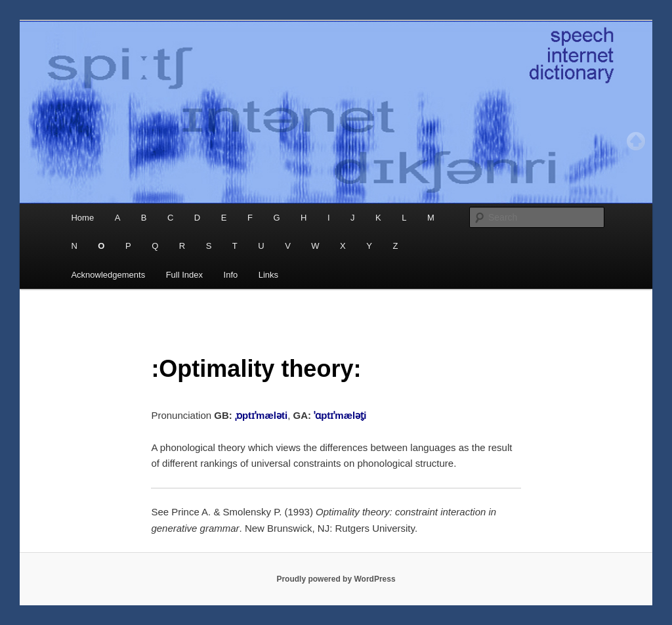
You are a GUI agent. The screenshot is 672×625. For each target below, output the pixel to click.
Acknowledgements (108, 275)
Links (268, 275)
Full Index (184, 275)
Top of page (636, 141)
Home (82, 218)
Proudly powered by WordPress (336, 579)
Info (231, 275)
